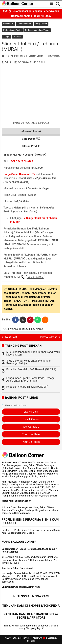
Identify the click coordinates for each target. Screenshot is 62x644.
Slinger (6, 37)
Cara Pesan (31, 139)
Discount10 (8, 24)
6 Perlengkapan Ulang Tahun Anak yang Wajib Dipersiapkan (33, 353)
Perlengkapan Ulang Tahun (37, 30)
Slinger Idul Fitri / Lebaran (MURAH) (30, 46)
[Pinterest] (30, 320)
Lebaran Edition (24, 24)
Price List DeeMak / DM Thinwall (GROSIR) (31, 369)
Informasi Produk (31, 131)
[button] (45, 320)
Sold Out (18, 37)
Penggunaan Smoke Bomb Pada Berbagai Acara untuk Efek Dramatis (31, 379)
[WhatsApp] (38, 320)
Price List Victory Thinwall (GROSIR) (27, 387)
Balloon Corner (25, 638)
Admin (8, 62)
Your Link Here (31, 434)
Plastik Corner (31, 419)
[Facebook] (15, 320)
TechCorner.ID (31, 427)
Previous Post (49, 337)
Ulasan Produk (31, 146)
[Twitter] (23, 320)
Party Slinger (41, 24)
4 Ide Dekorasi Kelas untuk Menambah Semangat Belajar (29, 362)
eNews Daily (31, 412)
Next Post (11, 337)
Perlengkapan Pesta (12, 30)
